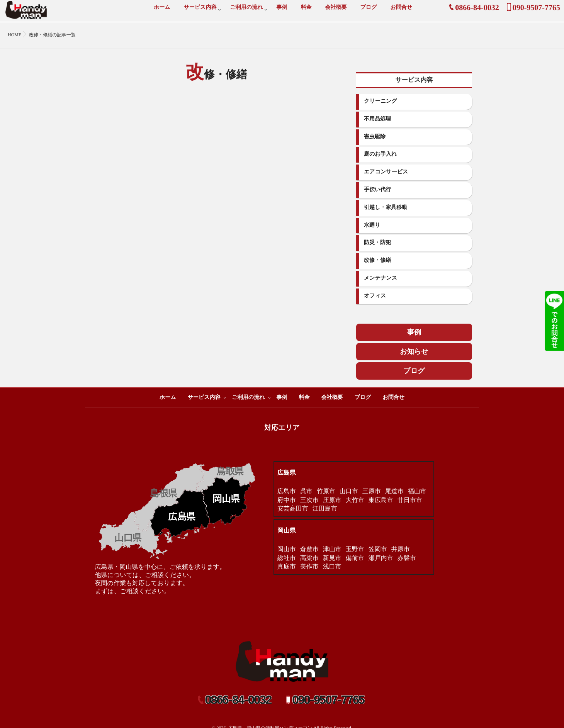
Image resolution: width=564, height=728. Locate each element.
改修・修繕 (377, 260)
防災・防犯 (377, 243)
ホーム (162, 12)
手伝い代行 (377, 190)
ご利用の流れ (247, 12)
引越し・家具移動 (386, 208)
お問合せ (401, 12)
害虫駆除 (375, 137)
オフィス (375, 296)
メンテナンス (381, 278)
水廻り (372, 225)
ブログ (368, 12)
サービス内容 (200, 12)
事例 (282, 12)
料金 (306, 12)
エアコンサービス (386, 172)
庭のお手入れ (380, 154)
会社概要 (336, 12)
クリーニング (381, 101)
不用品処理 (377, 119)
